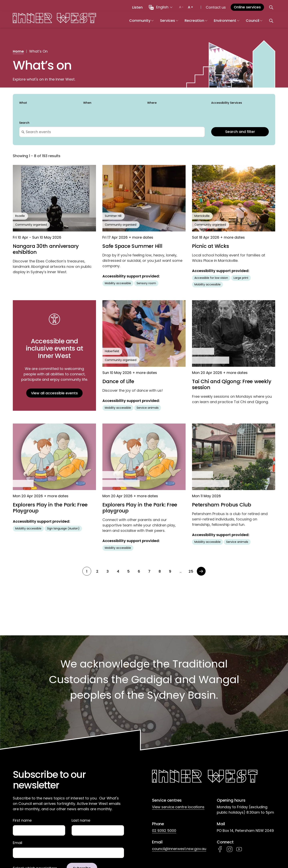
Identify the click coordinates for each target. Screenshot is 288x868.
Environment (238, 22)
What (23, 103)
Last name (81, 820)
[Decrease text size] (181, 7)
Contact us (216, 7)
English (162, 7)
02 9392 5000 (164, 831)
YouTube (239, 849)
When (87, 103)
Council (265, 22)
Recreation (207, 22)
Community (153, 22)
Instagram (230, 849)
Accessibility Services (227, 103)
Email (17, 843)
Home (18, 51)
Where (152, 103)
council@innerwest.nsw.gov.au (179, 849)
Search (24, 123)
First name (22, 820)
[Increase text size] (190, 7)
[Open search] (271, 7)
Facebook (220, 849)
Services (180, 22)
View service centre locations (178, 807)
